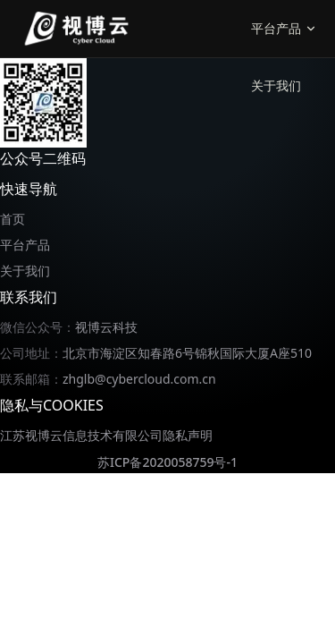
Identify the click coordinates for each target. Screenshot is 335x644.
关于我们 (276, 85)
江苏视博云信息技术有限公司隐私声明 (106, 435)
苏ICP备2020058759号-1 (167, 462)
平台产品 (25, 245)
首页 (13, 219)
